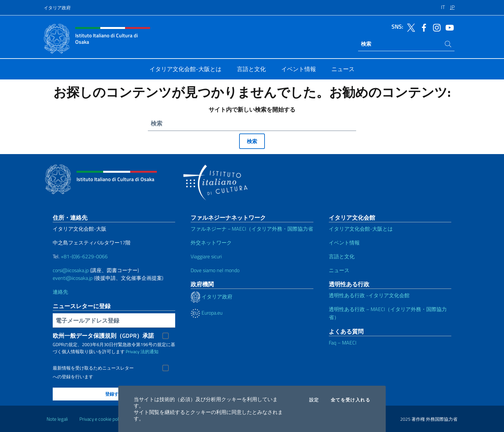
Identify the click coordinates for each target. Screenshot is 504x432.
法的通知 (149, 351)
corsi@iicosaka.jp (71, 270)
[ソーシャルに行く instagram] (435, 27)
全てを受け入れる (351, 400)
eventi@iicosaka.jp (73, 278)
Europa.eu (207, 313)
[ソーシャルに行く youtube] (448, 27)
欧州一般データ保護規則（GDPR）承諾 (103, 336)
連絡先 (60, 292)
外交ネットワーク (211, 243)
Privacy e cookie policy (102, 419)
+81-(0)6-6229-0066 (85, 256)
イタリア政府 (57, 8)
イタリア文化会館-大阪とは (361, 229)
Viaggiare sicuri (206, 256)
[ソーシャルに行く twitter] (410, 27)
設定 (314, 400)
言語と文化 (342, 256)
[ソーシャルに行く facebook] (422, 27)
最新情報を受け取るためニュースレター (93, 368)
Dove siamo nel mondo (215, 270)
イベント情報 (344, 243)
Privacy (133, 351)
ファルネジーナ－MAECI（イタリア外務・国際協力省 (252, 229)
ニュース (339, 270)
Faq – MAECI (343, 343)
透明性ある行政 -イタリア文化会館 (369, 295)
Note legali (57, 419)
